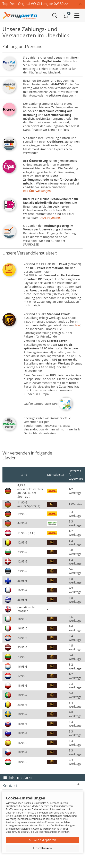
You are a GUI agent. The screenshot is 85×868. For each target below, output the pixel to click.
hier (78, 325)
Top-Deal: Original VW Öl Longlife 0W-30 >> (35, 4)
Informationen (19, 777)
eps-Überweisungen (37, 191)
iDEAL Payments (50, 218)
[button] (82, 4)
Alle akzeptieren (42, 840)
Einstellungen (42, 848)
